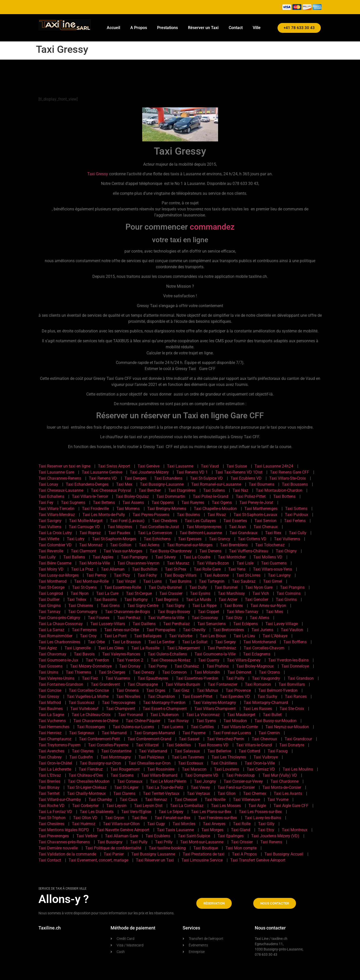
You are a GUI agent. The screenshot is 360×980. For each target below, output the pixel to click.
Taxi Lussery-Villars (108, 624)
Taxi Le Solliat (195, 642)
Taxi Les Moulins (298, 769)
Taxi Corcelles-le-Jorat (159, 527)
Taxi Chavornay (52, 654)
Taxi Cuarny (209, 660)
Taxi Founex (99, 618)
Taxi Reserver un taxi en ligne (64, 466)
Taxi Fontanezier (223, 684)
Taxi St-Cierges (112, 672)
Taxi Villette (49, 539)
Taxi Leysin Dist (148, 806)
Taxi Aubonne (216, 575)
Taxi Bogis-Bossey (174, 612)
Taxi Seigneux (82, 733)
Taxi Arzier (228, 599)
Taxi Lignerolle (78, 648)
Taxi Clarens (124, 793)
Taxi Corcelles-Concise (89, 690)
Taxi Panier (114, 854)
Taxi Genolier (257, 599)
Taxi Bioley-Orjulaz (132, 496)
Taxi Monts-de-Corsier (282, 787)
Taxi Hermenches (54, 727)
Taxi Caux (129, 800)
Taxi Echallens (51, 496)
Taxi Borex (234, 606)
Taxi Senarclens (211, 624)
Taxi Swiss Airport (114, 466)
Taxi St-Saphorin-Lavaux (255, 515)
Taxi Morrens (128, 509)
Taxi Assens (133, 503)
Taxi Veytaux (198, 793)
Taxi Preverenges (54, 836)
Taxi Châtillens (224, 763)
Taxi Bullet (272, 715)
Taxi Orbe (96, 642)
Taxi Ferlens (295, 521)
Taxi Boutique (206, 848)
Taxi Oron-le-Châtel (55, 763)
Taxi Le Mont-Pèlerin (168, 781)
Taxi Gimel (273, 581)
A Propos (139, 28)
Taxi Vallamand (153, 751)
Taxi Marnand (114, 733)
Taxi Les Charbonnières (59, 642)
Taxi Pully (139, 842)
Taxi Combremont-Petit (99, 739)
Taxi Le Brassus (126, 642)
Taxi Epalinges (231, 836)
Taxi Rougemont (125, 769)
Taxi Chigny (286, 551)
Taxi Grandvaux (243, 533)
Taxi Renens (271, 842)
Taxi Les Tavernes (188, 757)
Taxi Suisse (237, 466)
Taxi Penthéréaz (222, 648)
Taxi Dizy (234, 618)
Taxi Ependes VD (235, 696)
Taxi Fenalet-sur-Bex (173, 818)
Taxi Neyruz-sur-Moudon (287, 727)
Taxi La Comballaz (187, 806)
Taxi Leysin (116, 806)
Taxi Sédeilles (178, 745)
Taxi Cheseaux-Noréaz (171, 660)
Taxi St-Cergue (139, 593)
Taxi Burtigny (136, 599)
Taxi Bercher (150, 490)
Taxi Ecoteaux (191, 763)
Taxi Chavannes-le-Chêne (96, 721)
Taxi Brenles (49, 781)
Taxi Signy (175, 606)
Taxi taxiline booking (167, 848)
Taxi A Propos (244, 854)
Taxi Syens (206, 721)
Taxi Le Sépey (171, 812)
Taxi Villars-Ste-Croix (288, 478)
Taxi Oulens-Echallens (167, 654)
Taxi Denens (210, 551)
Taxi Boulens (188, 515)
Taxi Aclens (149, 545)
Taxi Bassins (105, 599)
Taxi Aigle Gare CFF (291, 806)
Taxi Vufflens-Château (249, 551)
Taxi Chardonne (284, 781)
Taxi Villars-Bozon (213, 563)
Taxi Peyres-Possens (151, 515)
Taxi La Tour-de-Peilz (165, 787)
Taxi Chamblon (161, 696)
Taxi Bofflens (295, 642)
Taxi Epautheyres (153, 678)
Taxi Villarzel (147, 745)
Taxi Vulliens (50, 527)
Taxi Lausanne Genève (102, 472)
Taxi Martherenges (261, 509)
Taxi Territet (49, 793)
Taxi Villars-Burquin (183, 684)
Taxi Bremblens (234, 545)
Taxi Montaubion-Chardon (279, 490)
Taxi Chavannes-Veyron (138, 563)
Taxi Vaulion (292, 630)
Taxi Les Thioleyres (229, 757)
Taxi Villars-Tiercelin (56, 509)
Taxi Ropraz (90, 533)
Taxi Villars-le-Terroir (90, 496)
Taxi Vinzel (126, 581)
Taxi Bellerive (219, 751)
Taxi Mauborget (241, 715)
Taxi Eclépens (246, 624)
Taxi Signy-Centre (143, 606)
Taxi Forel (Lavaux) (127, 521)
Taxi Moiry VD (51, 569)
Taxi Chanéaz (187, 666)
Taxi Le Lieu (244, 636)
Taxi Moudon (235, 721)
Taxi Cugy (156, 824)
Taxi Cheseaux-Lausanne (61, 490)
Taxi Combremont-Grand (149, 739)
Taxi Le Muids (198, 599)
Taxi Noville (215, 800)
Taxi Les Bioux (213, 636)
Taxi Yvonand (130, 715)
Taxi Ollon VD (85, 818)
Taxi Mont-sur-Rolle (91, 581)
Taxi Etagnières (182, 490)
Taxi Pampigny (134, 557)
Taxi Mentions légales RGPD (64, 830)
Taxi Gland (241, 830)
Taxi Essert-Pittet (197, 696)
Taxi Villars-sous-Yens (272, 569)
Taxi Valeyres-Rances (121, 654)
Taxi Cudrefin (81, 757)
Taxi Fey (46, 503)
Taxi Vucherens (52, 721)
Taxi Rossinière (161, 769)
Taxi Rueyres (193, 503)
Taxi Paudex (119, 533)
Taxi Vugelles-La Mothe (88, 696)
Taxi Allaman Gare (121, 836)
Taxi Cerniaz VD (261, 769)
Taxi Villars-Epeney (244, 660)
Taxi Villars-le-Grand (254, 745)
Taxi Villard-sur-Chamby (60, 800)
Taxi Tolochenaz (270, 545)
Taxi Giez (181, 690)
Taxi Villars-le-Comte (240, 727)
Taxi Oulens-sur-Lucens (133, 727)
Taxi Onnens (128, 690)
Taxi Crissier (242, 842)
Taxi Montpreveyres (204, 527)
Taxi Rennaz (156, 800)
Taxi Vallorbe (181, 636)
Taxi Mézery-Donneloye (91, 666)
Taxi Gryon (115, 818)
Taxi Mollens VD (268, 557)
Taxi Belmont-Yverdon (278, 690)
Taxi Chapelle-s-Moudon (215, 509)
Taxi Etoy (266, 830)
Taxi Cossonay (205, 618)
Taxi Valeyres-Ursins (56, 678)
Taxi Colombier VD (55, 545)
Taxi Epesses (190, 539)
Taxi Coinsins (289, 593)
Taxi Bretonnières (228, 630)
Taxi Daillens (144, 624)
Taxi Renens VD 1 (192, 472)
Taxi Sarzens (122, 775)
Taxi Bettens (104, 503)
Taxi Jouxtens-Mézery (149, 472)
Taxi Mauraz (178, 563)
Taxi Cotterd (249, 751)
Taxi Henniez (50, 733)
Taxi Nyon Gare (259, 587)
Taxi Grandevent (105, 684)
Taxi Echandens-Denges (87, 484)
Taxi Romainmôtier (55, 636)
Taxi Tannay (49, 612)
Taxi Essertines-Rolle (123, 587)
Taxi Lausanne (180, 466)
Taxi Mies (274, 612)
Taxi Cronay (130, 666)
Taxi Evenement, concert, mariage (98, 860)
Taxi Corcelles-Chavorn (264, 648)
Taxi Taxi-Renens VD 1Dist (239, 472)
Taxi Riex (273, 533)
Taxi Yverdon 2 (130, 660)
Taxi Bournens (261, 484)
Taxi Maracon (194, 769)
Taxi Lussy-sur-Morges (59, 575)
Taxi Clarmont (83, 551)
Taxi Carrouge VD (84, 527)
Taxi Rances (296, 696)
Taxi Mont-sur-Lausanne (202, 842)
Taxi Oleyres (83, 751)
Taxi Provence (238, 690)
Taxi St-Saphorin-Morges (114, 539)
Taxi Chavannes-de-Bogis (128, 612)
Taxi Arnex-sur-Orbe (122, 630)
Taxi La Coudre (197, 557)
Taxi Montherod (52, 581)
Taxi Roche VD (51, 806)
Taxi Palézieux (151, 757)
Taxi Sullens (214, 490)
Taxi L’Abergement (183, 648)
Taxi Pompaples (161, 630)
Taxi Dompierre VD (202, 775)
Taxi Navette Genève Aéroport (123, 830)
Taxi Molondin (207, 672)
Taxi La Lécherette (55, 769)
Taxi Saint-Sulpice (194, 836)
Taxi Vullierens (287, 539)
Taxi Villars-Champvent (215, 709)
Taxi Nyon (80, 593)
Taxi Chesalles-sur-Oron (150, 763)
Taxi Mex (124, 484)
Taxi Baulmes (51, 709)
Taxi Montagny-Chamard (266, 703)
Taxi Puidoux (297, 515)
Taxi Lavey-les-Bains (263, 818)
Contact (236, 28)
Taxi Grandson (301, 678)
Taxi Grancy (220, 539)
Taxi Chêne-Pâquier (143, 721)
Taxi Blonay (49, 787)
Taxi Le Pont (115, 636)
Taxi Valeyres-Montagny (215, 703)
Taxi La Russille (145, 648)
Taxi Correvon (174, 672)
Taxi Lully (47, 557)
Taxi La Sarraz (51, 630)
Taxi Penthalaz (176, 624)
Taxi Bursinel (226, 587)
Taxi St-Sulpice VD (206, 478)
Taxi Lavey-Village (282, 624)
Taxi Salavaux (187, 751)
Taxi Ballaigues (148, 636)
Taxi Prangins (292, 587)
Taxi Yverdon (97, 660)
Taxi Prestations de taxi (204, 854)
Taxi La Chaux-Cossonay (61, 624)
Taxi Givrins (286, 599)
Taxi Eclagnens (257, 654)
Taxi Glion (227, 793)
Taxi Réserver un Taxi (155, 860)
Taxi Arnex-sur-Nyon (268, 606)
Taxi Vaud (210, 466)
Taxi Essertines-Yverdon (197, 678)
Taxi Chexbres (165, 521)
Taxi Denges (135, 478)
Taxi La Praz (82, 569)
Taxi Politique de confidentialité (113, 848)
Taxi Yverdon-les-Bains (288, 660)
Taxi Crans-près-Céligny (59, 618)
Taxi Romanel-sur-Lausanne (216, 484)
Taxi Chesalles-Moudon (89, 781)
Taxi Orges (156, 690)
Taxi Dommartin (171, 496)
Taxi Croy (88, 636)
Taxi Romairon (258, 684)
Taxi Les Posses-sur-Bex (260, 812)
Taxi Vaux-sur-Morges (123, 551)
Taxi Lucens (172, 727)
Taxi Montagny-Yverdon (164, 703)
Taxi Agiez (48, 648)
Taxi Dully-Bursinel (165, 587)
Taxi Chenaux (266, 527)
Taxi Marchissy (231, 593)
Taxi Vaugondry (266, 678)
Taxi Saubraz (244, 581)
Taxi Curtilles (202, 727)
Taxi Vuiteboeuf (84, 709)
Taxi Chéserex (81, 606)
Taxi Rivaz (217, 515)
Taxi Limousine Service (202, 860)
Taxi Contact (50, 860)
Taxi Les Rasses (258, 709)
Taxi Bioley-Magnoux (255, 666)
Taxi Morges (212, 830)
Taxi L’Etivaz (50, 775)
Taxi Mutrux (207, 690)
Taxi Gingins (50, 606)
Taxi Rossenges (91, 727)
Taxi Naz (240, 490)
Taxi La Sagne (51, 715)
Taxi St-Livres (248, 575)
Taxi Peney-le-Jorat (256, 503)
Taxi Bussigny (110, 842)
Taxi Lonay (48, 484)
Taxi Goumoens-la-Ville (215, 654)
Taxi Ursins (48, 672)
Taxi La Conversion (155, 533)
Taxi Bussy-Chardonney (171, 551)
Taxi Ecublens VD (246, 478)
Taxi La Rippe (204, 606)
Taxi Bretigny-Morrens (167, 509)
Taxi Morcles (184, 824)
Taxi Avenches (51, 751)
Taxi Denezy (144, 672)
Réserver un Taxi (203, 28)
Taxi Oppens (163, 503)
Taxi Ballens (74, 557)
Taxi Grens (110, 606)
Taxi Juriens (262, 630)
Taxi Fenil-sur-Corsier (236, 787)
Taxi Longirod (51, 593)
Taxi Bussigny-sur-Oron (100, 763)
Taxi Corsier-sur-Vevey (243, 781)
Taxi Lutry (76, 539)
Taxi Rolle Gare (207, 569)
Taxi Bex (139, 818)
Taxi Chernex (255, 793)
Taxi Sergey (225, 642)
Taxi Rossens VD (213, 745)
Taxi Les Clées (111, 648)
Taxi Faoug (278, 751)
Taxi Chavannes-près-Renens (64, 842)
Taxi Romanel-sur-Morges (190, 545)
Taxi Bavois (84, 654)
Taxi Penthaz (129, 618)
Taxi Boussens (295, 484)
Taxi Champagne (143, 684)
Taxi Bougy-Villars (181, 575)
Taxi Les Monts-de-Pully (104, 515)
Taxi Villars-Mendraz (57, 515)
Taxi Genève (149, 466)
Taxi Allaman (113, 569)
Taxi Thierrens (78, 672)
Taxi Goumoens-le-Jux (58, 660)
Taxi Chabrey (50, 757)
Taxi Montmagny (116, 757)
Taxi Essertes (235, 521)
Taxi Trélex (77, 599)
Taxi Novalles (128, 696)
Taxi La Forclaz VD (55, 812)
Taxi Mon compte (241, 848)
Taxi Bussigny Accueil (284, 854)
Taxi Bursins (180, 581)
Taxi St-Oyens (84, 587)
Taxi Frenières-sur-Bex (218, 818)
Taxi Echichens (157, 539)
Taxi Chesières (51, 824)
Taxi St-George (51, 587)
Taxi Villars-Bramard (159, 775)
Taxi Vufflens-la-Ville (166, 618)
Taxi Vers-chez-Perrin (226, 739)
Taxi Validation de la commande (67, 854)
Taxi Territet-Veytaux (161, 793)
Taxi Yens (237, 569)
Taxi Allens (259, 618)
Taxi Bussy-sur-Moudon (276, 721)
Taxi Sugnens (73, 503)
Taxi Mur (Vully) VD (280, 775)
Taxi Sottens (296, 509)
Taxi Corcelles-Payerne (108, 745)
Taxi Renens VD (103, 478)
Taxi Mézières (120, 527)
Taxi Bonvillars (292, 684)
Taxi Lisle (245, 563)
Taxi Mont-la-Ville (94, 563)
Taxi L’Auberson (164, 715)
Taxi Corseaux (130, 781)
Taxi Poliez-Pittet (251, 496)
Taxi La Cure (107, 593)
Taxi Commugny (83, 612)
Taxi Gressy (98, 174)
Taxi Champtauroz (55, 739)
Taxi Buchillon (145, 569)
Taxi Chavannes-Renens (60, 478)
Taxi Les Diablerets (97, 812)
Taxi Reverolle (51, 551)
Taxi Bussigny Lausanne (153, 854)
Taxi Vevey (200, 787)
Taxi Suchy (267, 696)
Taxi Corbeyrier (85, 806)
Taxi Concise (50, 690)
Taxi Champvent (121, 709)
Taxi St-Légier (126, 787)
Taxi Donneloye (295, 666)
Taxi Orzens (269, 672)
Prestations (167, 28)
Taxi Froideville (95, 509)
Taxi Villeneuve (246, 800)
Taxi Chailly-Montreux (86, 793)
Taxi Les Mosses (226, 806)
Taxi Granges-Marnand (154, 733)
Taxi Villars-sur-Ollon (121, 824)
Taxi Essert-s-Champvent (165, 709)
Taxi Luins (152, 581)
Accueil (113, 28)
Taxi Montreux (295, 830)
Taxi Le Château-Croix (91, 715)
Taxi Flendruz (91, 769)
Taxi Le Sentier (161, 642)
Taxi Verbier (87, 836)
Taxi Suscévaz (81, 703)
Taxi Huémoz (84, 824)
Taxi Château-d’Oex (86, 775)
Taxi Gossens (50, 666)
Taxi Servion (266, 521)
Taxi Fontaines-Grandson (61, 684)
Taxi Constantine (116, 751)
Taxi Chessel (186, 800)
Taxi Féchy (147, 575)
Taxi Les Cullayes (200, 521)
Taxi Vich (261, 593)
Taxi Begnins (167, 599)
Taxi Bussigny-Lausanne (162, 484)
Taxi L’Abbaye (275, 636)
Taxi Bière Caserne (55, 563)
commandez (212, 227)
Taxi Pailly (235, 678)
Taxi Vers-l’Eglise (136, 812)
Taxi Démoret (239, 672)
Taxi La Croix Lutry (55, 533)
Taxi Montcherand (260, 642)
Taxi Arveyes (214, 824)
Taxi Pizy (122, 575)
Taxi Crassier (171, 593)
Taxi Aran (237, 527)
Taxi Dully (198, 587)
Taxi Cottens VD (252, 539)
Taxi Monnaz (91, 545)
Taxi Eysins (200, 593)
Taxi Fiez (90, 678)
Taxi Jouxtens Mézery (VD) (275, 836)
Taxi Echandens (168, 478)
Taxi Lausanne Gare (56, 472)
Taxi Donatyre (292, 745)
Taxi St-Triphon (52, 818)
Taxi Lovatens (227, 769)
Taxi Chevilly (194, 630)
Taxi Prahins (218, 666)
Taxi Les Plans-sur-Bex (211, 812)
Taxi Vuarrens (118, 678)
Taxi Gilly (266, 824)
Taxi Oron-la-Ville (260, 763)
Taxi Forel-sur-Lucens (232, 733)
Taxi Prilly (164, 842)
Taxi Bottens (284, 496)
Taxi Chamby (100, 800)
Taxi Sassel (189, 739)
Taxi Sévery (166, 557)
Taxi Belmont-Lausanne (201, 533)
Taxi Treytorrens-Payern (59, 745)
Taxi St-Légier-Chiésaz (87, 787)
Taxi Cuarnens (274, 563)
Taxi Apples (103, 557)
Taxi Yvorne (278, 800)
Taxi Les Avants (288, 793)
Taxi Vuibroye (266, 757)
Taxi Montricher (232, 557)
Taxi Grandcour (298, 739)
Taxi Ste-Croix (292, 709)
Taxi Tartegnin (212, 581)
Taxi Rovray (178, 721)
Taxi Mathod (50, 703)
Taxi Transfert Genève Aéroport (258, 860)
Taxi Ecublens (158, 836)
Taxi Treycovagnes (119, 703)
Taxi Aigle (257, 806)
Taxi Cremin (269, 733)
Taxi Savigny (50, 521)
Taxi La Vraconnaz (203, 715)
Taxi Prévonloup (240, 775)
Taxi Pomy (157, 666)
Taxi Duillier (49, 599)
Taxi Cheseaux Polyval (111, 490)
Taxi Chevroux (264, 739)
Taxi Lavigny (279, 575)
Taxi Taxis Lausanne (175, 830)
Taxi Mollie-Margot (86, 521)
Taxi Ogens (222, 503)
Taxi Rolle (242, 824)
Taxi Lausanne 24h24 (274, 466)
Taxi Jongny (205, 781)
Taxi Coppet (208, 612)
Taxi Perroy (96, 575)
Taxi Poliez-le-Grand (210, 496)
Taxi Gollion (121, 545)
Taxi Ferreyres (84, 630)
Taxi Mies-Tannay (242, 612)
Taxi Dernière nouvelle (58, 848)
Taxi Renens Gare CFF (290, 472)
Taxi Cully (298, 533)
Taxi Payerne (194, 733)
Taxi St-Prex (176, 569)
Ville (257, 28)
